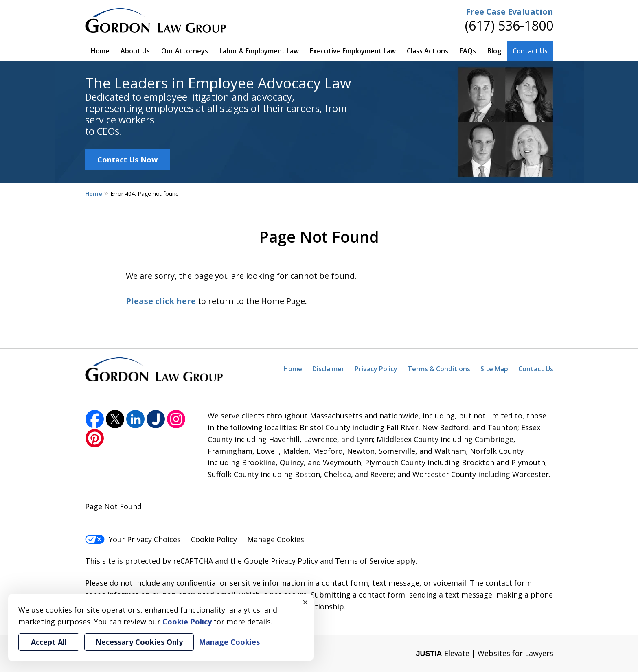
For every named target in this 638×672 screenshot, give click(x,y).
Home (100, 51)
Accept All (49, 642)
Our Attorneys (185, 51)
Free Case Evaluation (510, 12)
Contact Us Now (127, 160)
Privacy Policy (376, 369)
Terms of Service (365, 561)
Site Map (494, 369)
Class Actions (428, 51)
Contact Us (530, 51)
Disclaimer (328, 369)
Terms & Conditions (439, 369)
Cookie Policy (214, 539)
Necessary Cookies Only (139, 642)
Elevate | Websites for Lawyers (484, 653)
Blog (494, 51)
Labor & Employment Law (259, 51)
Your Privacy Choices (133, 539)
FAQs (468, 51)
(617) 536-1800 (509, 25)
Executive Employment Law (353, 51)
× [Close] (305, 602)
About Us (135, 51)
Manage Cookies (276, 539)
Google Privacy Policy (281, 561)
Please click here (161, 301)
